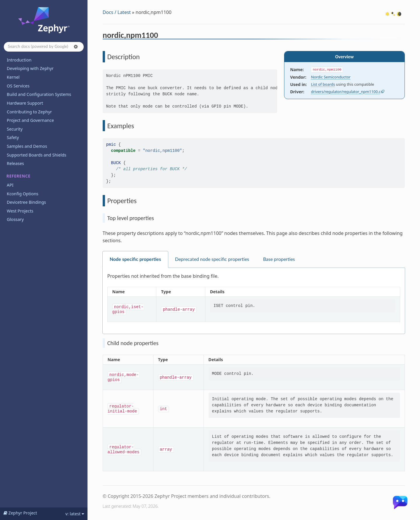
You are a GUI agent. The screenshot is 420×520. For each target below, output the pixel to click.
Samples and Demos (27, 146)
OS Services (18, 86)
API (10, 185)
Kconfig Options (22, 194)
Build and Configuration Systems (39, 94)
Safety (13, 137)
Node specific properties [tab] (135, 259)
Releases (15, 163)
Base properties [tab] (279, 259)
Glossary (15, 219)
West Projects (20, 211)
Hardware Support (25, 103)
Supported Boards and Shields (36, 155)
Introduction (19, 60)
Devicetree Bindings (26, 202)
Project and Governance (30, 120)
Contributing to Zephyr (29, 112)
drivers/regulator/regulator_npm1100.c (346, 92)
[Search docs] (44, 47)
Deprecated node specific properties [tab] (212, 259)
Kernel (13, 77)
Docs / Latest (117, 12)
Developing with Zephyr (30, 68)
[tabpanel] (254, 301)
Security (15, 129)
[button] (76, 47)
